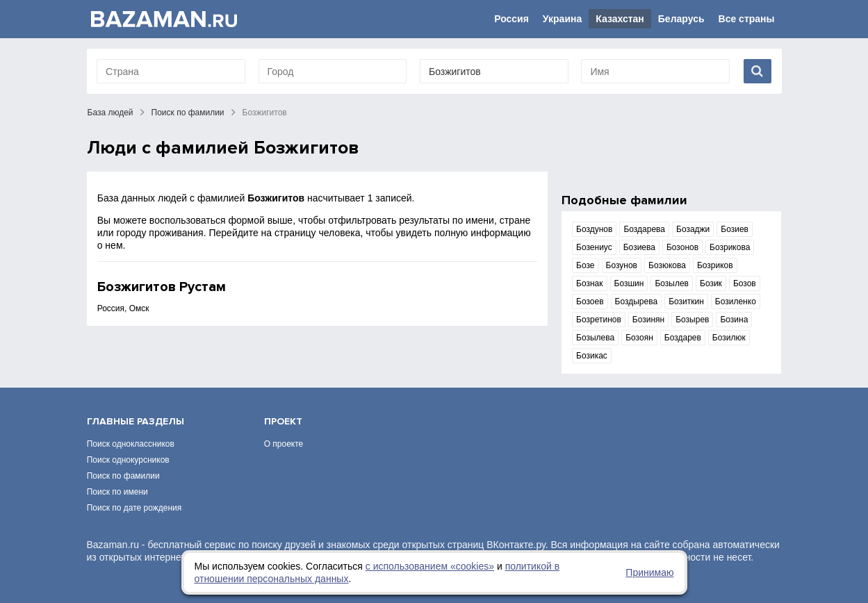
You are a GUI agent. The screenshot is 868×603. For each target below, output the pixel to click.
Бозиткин (686, 301)
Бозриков (715, 265)
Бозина (734, 320)
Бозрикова (730, 247)
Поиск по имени (117, 492)
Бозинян (648, 320)
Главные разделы (136, 421)
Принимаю (649, 572)
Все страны (747, 19)
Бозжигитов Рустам (162, 287)
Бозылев (672, 283)
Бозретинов (599, 320)
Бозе (585, 265)
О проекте (284, 444)
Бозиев (735, 229)
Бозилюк (729, 338)
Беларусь (681, 19)
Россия (511, 19)
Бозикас (592, 356)
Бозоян (639, 338)
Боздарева (644, 229)
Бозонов (682, 247)
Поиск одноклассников (131, 444)
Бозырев (692, 320)
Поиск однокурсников (128, 460)
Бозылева (595, 338)
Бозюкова (667, 265)
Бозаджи (693, 229)
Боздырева (637, 301)
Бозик (711, 283)
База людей (110, 113)
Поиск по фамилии (188, 113)
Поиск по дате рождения (134, 508)
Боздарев (683, 338)
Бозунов (622, 265)
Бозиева (639, 247)
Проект (283, 421)
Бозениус (594, 247)
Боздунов (594, 229)
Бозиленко (736, 301)
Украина (562, 19)
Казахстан (620, 19)
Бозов (745, 283)
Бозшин (629, 283)
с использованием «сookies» (430, 566)
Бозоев (590, 301)
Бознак (589, 283)
